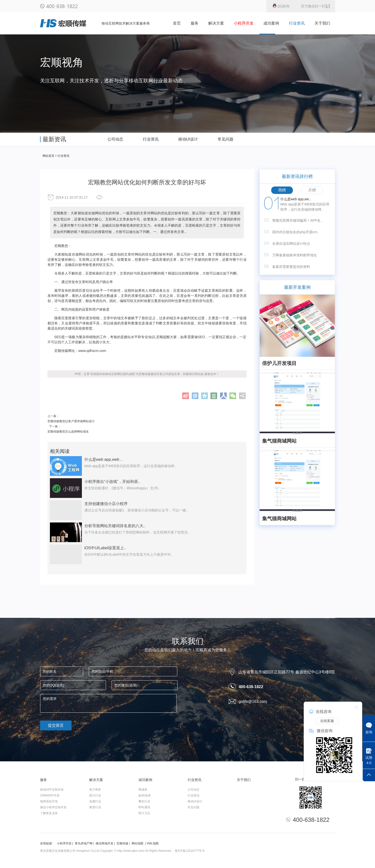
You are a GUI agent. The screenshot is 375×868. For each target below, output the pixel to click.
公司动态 (194, 790)
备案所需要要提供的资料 (291, 267)
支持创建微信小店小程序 (106, 504)
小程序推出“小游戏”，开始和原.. (112, 482)
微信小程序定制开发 (53, 807)
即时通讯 (144, 807)
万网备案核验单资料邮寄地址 (295, 255)
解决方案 (216, 23)
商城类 (143, 790)
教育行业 (95, 807)
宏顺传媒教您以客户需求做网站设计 (71, 421)
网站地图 (137, 843)
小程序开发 (64, 843)
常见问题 (194, 807)
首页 (177, 23)
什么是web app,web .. (104, 459)
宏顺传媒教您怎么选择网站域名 (68, 432)
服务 (195, 23)
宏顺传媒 (122, 843)
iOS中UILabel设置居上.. (105, 548)
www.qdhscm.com (92, 351)
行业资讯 (297, 23)
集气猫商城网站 (279, 441)
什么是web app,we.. (296, 199)
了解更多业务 (49, 813)
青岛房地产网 (84, 843)
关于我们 (322, 23)
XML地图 (153, 843)
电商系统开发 (49, 801)
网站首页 (48, 156)
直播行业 (95, 801)
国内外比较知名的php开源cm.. (296, 232)
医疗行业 (95, 796)
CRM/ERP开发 (50, 796)
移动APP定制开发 (52, 790)
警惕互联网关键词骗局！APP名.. (297, 220)
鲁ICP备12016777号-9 (190, 851)
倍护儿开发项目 (279, 363)
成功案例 (271, 23)
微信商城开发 (105, 843)
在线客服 (327, 721)
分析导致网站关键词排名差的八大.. (115, 526)
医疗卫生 (144, 813)
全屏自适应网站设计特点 (291, 244)
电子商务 (95, 790)
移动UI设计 (195, 801)
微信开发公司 (159, 374)
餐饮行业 (144, 801)
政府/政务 (145, 796)
